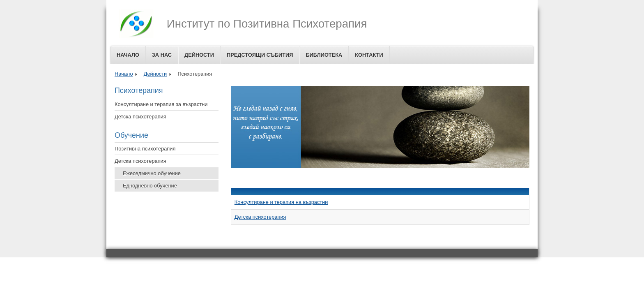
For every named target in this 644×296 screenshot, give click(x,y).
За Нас (162, 55)
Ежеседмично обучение (152, 173)
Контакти (369, 55)
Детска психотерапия (140, 117)
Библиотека (324, 55)
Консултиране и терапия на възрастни (281, 202)
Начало (128, 55)
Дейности (199, 55)
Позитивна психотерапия (145, 149)
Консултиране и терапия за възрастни (161, 104)
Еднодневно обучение (150, 186)
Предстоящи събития (260, 55)
